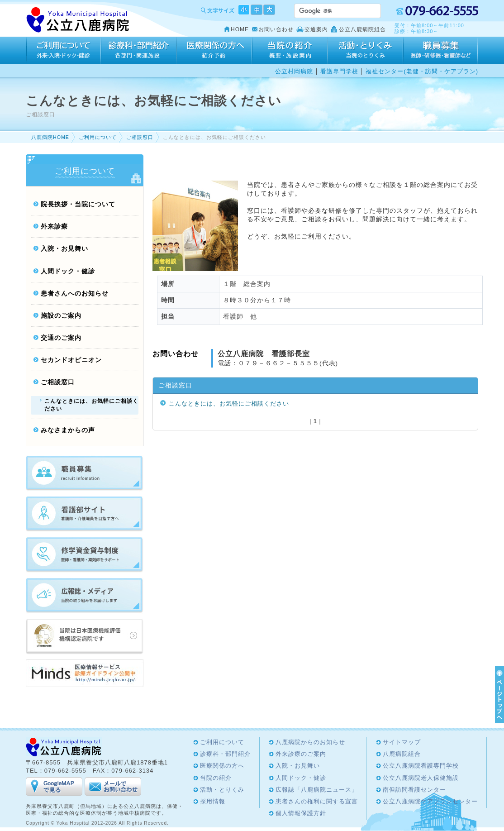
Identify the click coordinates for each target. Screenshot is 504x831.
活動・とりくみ (365, 50)
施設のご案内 (61, 316)
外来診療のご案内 (301, 754)
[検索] (327, 11)
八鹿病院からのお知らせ (310, 742)
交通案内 (316, 29)
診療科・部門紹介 (139, 50)
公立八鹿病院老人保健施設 (421, 778)
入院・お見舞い (64, 249)
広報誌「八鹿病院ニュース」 (317, 790)
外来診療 (54, 227)
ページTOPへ (498, 695)
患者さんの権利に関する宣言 (317, 801)
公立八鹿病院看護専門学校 (421, 766)
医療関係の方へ (214, 50)
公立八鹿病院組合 (362, 29)
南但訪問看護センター (414, 790)
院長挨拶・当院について (78, 204)
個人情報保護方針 (301, 813)
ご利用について (63, 50)
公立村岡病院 (294, 71)
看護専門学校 (339, 71)
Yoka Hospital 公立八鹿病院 (78, 20)
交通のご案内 (61, 338)
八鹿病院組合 (402, 754)
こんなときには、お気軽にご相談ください (229, 404)
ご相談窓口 (140, 137)
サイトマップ (402, 742)
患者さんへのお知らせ (75, 294)
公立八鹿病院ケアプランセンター (430, 801)
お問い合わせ (276, 29)
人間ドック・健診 (68, 271)
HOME (240, 29)
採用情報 (441, 50)
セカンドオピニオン (71, 360)
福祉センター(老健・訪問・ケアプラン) (422, 71)
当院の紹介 (290, 50)
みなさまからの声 (68, 430)
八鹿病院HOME (50, 137)
